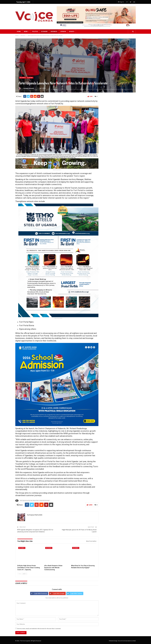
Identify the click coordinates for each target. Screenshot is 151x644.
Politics (35, 32)
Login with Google (57, 593)
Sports (72, 32)
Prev (20, 574)
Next (25, 574)
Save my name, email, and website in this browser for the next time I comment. (39, 629)
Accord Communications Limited (127, 641)
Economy (44, 32)
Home (19, 32)
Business (54, 32)
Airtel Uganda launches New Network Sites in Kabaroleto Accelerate (35, 501)
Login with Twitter (74, 593)
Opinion (63, 32)
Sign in (121, 2)
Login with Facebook (39, 593)
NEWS (26, 32)
